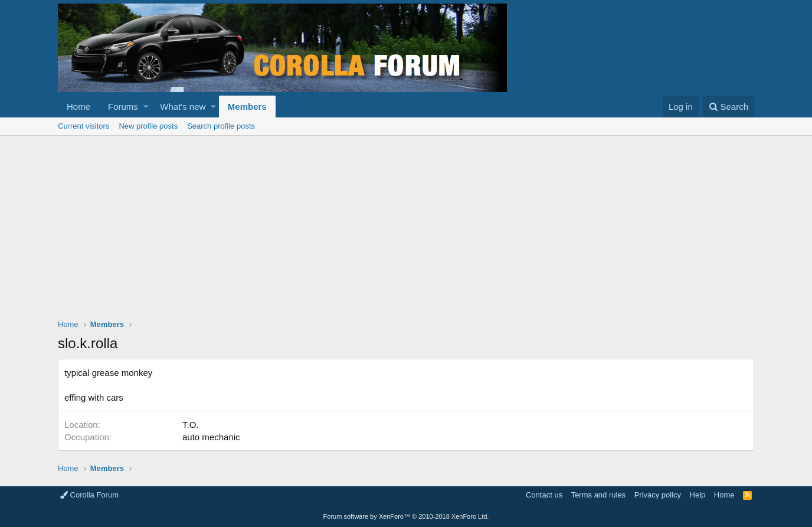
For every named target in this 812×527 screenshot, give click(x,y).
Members (247, 107)
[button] (146, 107)
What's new (183, 107)
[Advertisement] (406, 224)
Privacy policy (658, 495)
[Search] (728, 107)
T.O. (191, 425)
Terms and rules (598, 495)
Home (78, 107)
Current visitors (84, 126)
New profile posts (148, 126)
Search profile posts (221, 126)
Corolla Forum (89, 495)
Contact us (544, 495)
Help (698, 495)
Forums (123, 107)
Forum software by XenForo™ (406, 516)
